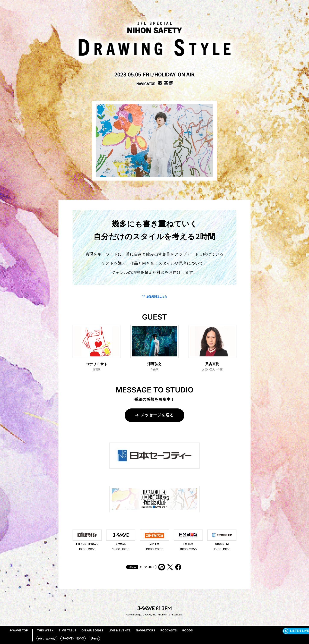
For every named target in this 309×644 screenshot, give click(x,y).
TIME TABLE (68, 631)
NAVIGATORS (146, 631)
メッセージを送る (154, 415)
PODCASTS (169, 631)
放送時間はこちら (154, 297)
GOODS (187, 631)
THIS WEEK (45, 631)
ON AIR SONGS (92, 631)
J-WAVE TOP (19, 631)
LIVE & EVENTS (120, 631)
